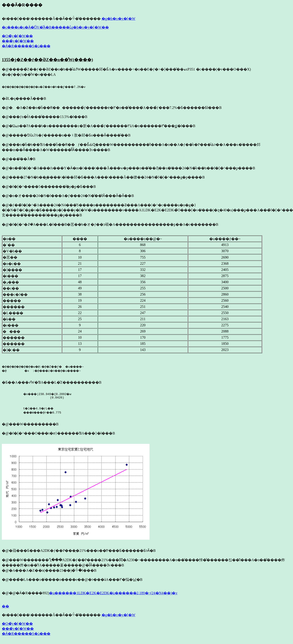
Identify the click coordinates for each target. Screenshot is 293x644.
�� (5, 608)
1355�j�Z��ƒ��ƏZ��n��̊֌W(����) (47, 60)
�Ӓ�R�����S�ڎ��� (26, 46)
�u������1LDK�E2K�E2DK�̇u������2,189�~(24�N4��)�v (113, 595)
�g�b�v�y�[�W (118, 19)
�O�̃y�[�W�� (17, 36)
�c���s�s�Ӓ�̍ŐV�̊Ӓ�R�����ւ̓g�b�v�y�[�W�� (55, 27)
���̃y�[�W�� (18, 41)
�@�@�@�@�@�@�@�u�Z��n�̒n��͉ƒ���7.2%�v (49, 87)
